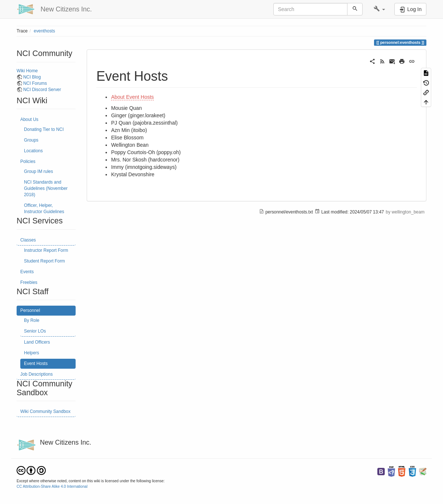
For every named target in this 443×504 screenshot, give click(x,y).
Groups (31, 140)
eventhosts (45, 31)
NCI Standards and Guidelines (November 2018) (46, 188)
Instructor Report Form (46, 250)
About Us (29, 119)
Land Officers (37, 342)
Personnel (30, 310)
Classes (28, 240)
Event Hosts (36, 364)
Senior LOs (35, 331)
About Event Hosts (132, 97)
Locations (33, 151)
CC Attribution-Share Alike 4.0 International (52, 486)
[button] (379, 9)
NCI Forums (35, 83)
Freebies (29, 282)
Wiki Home (27, 71)
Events (27, 272)
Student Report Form (44, 261)
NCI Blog (32, 77)
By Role (32, 320)
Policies (28, 161)
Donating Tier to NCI (44, 129)
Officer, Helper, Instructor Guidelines (44, 208)
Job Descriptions (37, 374)
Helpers (32, 353)
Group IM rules (39, 171)
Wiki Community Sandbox (45, 411)
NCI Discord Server (42, 90)
